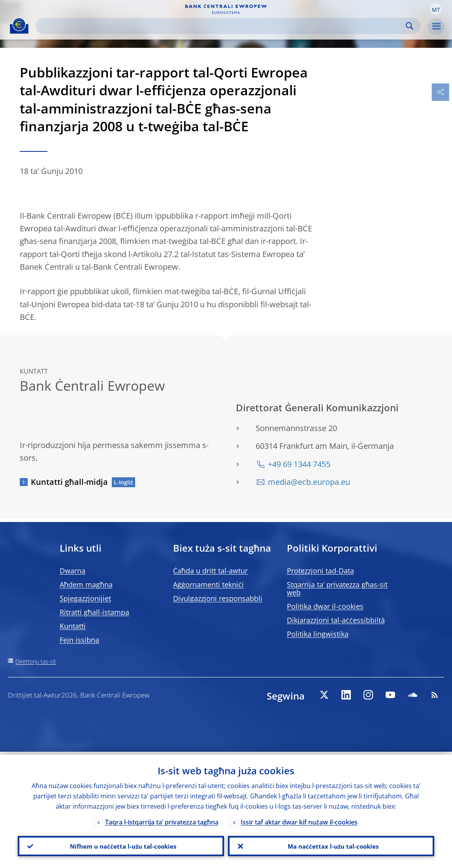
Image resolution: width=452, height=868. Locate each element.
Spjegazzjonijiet (85, 598)
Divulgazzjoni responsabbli (218, 598)
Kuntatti (73, 626)
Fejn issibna (79, 640)
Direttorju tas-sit (36, 661)
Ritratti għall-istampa (94, 612)
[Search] (222, 26)
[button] (436, 9)
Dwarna (73, 571)
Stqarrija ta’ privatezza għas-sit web (337, 588)
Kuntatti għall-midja (69, 482)
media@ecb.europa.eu (309, 482)
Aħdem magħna (86, 584)
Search (410, 26)
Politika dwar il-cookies (325, 606)
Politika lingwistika (318, 634)
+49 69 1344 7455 (299, 464)
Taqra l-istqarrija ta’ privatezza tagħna (162, 819)
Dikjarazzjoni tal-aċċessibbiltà (336, 620)
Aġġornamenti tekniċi (208, 584)
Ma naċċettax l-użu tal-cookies (331, 845)
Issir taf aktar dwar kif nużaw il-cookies (299, 819)
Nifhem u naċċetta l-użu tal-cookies (121, 845)
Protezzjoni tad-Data (320, 571)
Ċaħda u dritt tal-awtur (210, 571)
